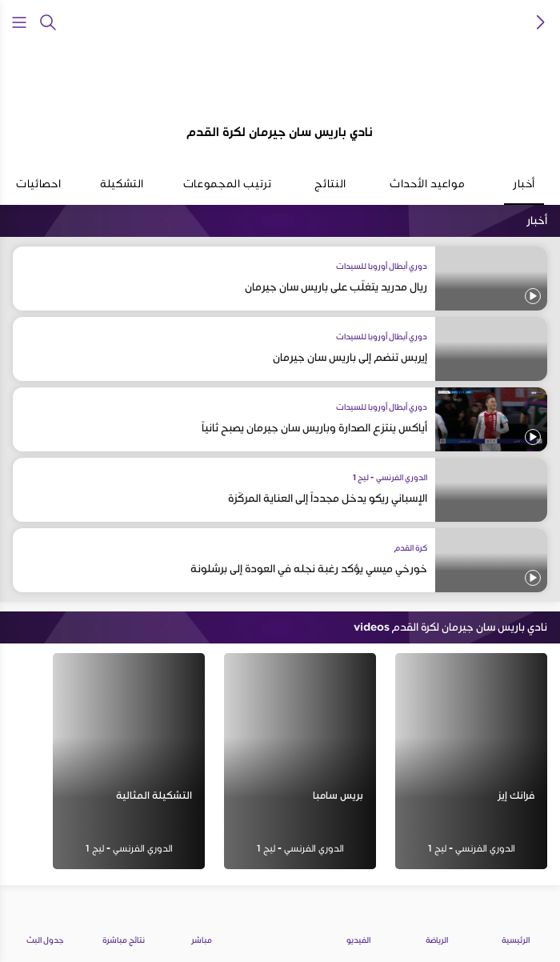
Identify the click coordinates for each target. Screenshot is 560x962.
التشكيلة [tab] (122, 190)
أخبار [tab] (524, 190)
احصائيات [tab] (38, 190)
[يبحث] (48, 22)
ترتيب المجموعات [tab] (228, 190)
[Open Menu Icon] (19, 22)
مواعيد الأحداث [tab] (427, 190)
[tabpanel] (280, 550)
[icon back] (541, 22)
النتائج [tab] (330, 190)
